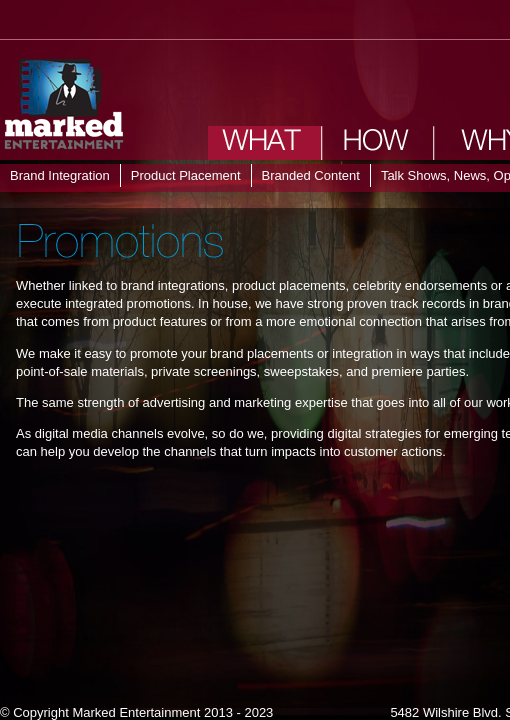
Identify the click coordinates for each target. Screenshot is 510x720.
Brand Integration (60, 175)
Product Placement (186, 175)
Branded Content (311, 175)
